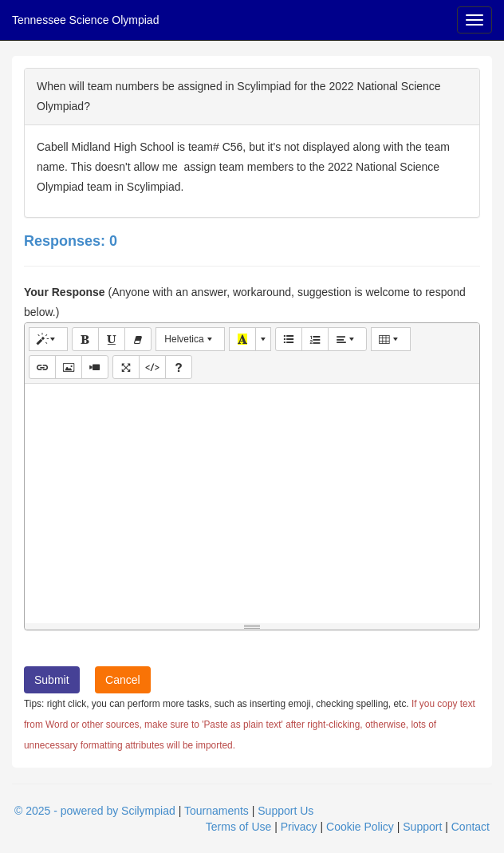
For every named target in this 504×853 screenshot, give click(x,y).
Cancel (123, 680)
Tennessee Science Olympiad (85, 20)
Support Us (285, 811)
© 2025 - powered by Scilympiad (95, 811)
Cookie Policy (360, 827)
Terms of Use (238, 827)
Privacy (299, 827)
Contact (471, 827)
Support (422, 827)
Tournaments (217, 811)
